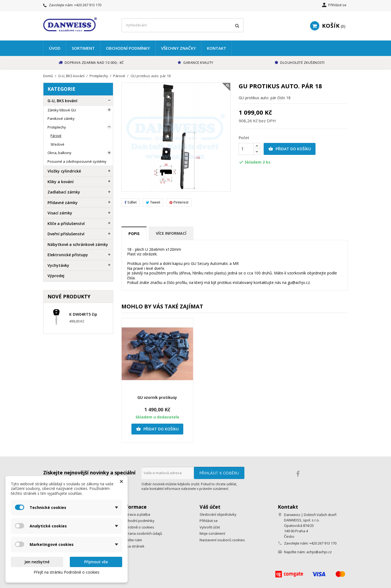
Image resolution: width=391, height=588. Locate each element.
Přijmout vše (96, 562)
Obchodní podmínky (128, 48)
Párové (56, 136)
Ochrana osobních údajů (142, 533)
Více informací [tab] (171, 233)
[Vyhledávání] (182, 25)
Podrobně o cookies (138, 527)
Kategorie (62, 89)
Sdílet (130, 202)
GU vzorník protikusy (157, 397)
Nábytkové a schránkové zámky (78, 244)
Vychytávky (58, 265)
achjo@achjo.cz (319, 552)
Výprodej (56, 276)
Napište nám (132, 540)
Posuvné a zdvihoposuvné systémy (77, 161)
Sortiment (83, 48)
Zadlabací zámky (64, 192)
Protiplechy (57, 127)
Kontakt (217, 48)
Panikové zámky (61, 118)
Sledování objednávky (218, 514)
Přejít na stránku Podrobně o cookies (67, 572)
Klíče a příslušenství (66, 223)
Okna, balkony (59, 153)
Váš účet (210, 507)
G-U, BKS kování (62, 101)
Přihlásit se (209, 521)
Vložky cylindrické (64, 171)
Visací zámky (60, 213)
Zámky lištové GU (62, 110)
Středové (57, 144)
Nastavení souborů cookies (222, 540)
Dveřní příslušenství (66, 234)
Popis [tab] (134, 234)
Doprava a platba (136, 514)
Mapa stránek (133, 546)
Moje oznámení (212, 533)
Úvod (55, 48)
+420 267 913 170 (88, 5)
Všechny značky (178, 48)
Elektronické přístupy (68, 255)
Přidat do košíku (290, 149)
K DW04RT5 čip (83, 314)
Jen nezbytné (37, 562)
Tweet (153, 202)
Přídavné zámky (63, 203)
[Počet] (246, 149)
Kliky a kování (61, 182)
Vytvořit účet (210, 527)
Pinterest (179, 202)
